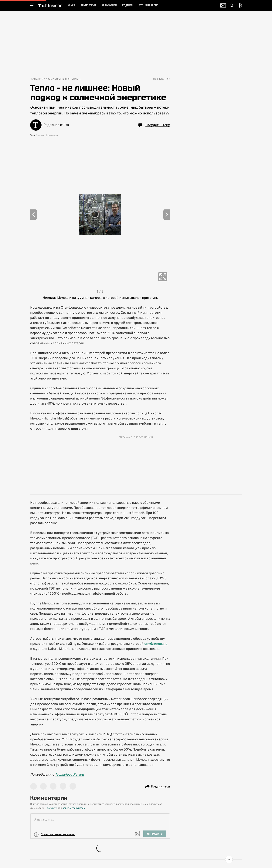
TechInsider (50, 5)
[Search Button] (232, 5)
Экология (41, 135)
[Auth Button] (240, 5)
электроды (53, 135)
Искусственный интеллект (64, 79)
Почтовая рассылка (223, 5)
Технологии (38, 79)
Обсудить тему (154, 125)
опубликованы (156, 644)
